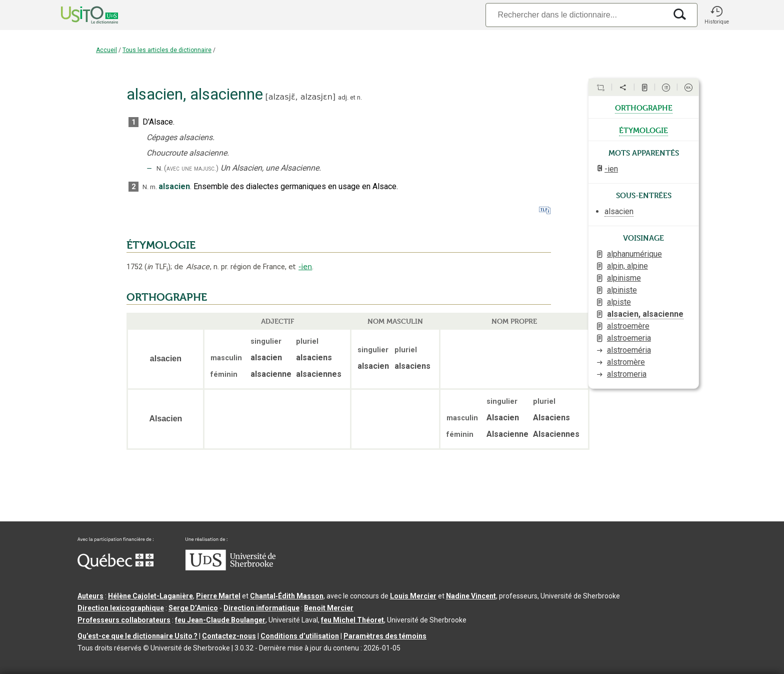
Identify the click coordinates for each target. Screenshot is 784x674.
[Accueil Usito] (78, 15)
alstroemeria (629, 338)
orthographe (644, 107)
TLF (157, 267)
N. (159, 168)
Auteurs (90, 596)
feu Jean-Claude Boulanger (220, 620)
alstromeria (627, 374)
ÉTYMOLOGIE (161, 245)
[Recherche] (576, 15)
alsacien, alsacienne (645, 314)
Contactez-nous (229, 636)
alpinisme (624, 278)
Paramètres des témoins (385, 636)
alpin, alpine (627, 266)
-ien (305, 267)
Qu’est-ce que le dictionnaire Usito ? (137, 636)
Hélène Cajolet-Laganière (150, 596)
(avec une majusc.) (191, 168)
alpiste (619, 302)
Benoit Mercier (329, 608)
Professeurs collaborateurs (124, 620)
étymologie (643, 130)
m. (153, 187)
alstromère (626, 362)
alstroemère (628, 326)
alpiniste (622, 290)
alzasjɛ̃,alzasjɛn (300, 97)
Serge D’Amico (193, 608)
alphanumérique (634, 254)
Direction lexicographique (121, 608)
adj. (343, 97)
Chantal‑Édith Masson (287, 596)
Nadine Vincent (471, 596)
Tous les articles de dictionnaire (167, 50)
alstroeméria (629, 350)
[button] (716, 15)
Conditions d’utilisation (300, 636)
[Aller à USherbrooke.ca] (230, 568)
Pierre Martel (218, 596)
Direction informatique (261, 608)
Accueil (106, 50)
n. (359, 97)
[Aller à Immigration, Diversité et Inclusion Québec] (115, 567)
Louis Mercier (413, 596)
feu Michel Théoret (352, 620)
